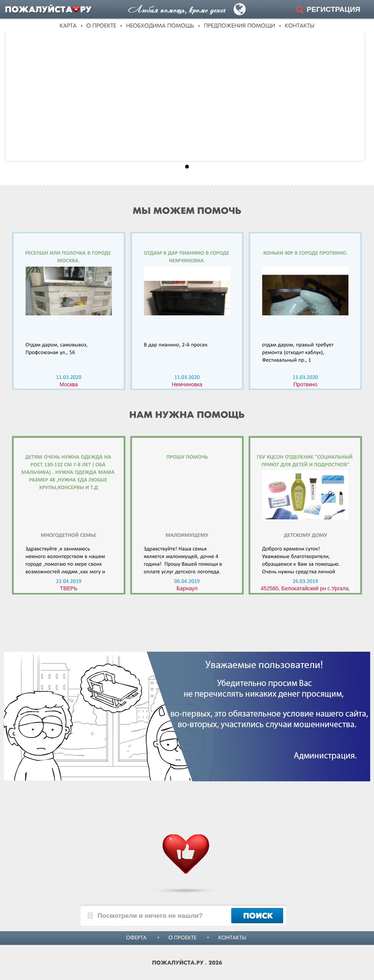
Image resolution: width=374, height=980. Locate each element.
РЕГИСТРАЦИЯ (333, 9)
